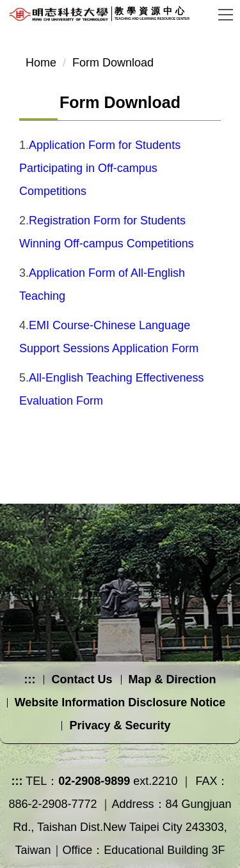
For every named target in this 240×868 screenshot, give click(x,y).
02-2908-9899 (94, 781)
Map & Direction (172, 679)
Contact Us (82, 679)
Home (41, 63)
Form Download (113, 63)
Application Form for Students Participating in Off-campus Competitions (100, 168)
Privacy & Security (120, 725)
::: (29, 679)
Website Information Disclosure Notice (120, 702)
